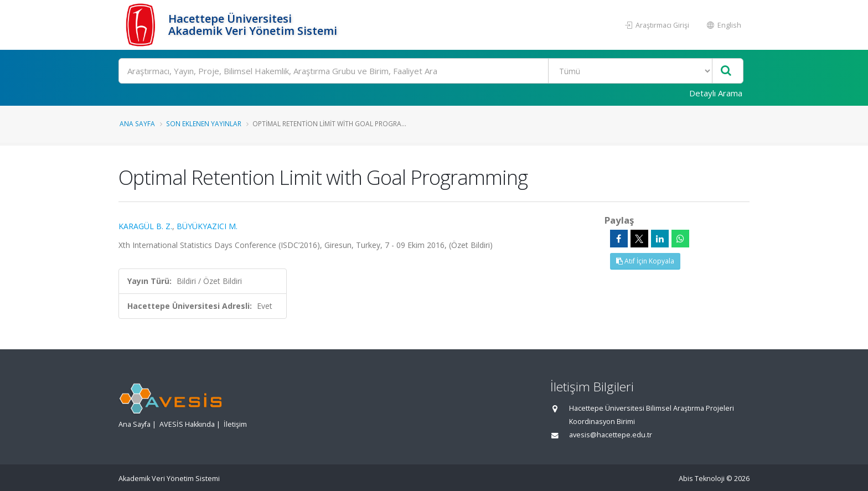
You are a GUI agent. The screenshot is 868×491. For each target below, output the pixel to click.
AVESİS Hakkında (187, 424)
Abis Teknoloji (702, 479)
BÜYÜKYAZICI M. (207, 226)
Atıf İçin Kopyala (645, 261)
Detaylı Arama (716, 93)
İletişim (235, 424)
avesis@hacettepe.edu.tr (611, 435)
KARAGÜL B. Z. (145, 226)
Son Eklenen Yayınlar (204, 123)
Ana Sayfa (137, 123)
